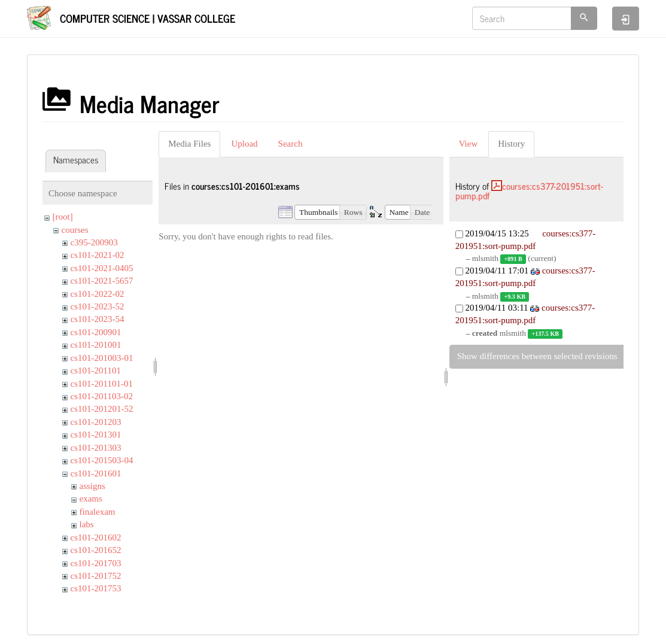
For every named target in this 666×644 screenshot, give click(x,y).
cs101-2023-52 (98, 306)
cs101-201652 (96, 550)
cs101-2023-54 (98, 319)
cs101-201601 (96, 473)
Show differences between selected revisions (537, 356)
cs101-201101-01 (102, 384)
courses (75, 230)
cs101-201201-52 (102, 409)
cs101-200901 (96, 332)
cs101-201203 (96, 422)
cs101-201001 (96, 345)
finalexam (98, 512)
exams (91, 499)
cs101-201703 (96, 563)
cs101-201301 (96, 435)
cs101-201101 (96, 370)
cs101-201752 (96, 576)
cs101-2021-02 (98, 255)
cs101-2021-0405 (102, 268)
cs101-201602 (96, 537)
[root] (63, 217)
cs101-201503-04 (102, 460)
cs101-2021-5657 (102, 281)
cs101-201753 (96, 588)
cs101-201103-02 (102, 396)
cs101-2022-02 (98, 294)
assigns (92, 486)
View (469, 144)
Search (291, 144)
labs (87, 524)
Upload (244, 144)
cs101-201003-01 (102, 358)
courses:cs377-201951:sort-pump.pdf (529, 191)
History (511, 144)
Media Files (189, 144)
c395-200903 (94, 242)
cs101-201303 (96, 448)
